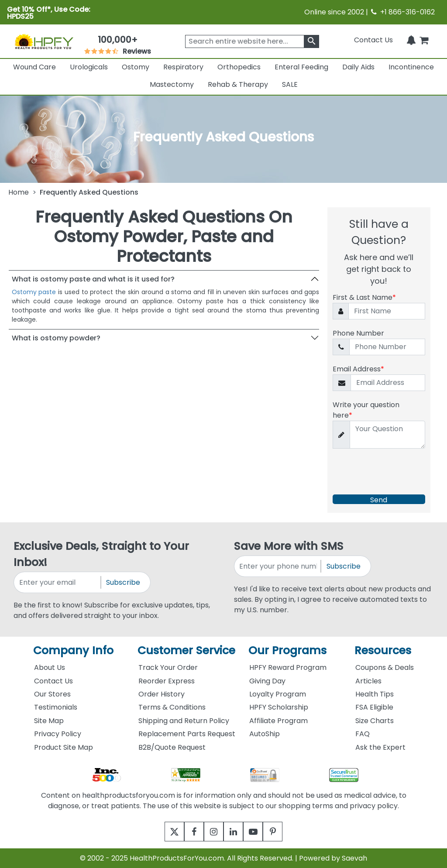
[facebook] (187, 832)
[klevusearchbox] (311, 41)
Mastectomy (172, 84)
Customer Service (186, 650)
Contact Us (373, 40)
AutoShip (265, 734)
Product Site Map (64, 747)
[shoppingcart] (424, 40)
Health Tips (375, 694)
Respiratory (183, 67)
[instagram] (211, 832)
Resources (383, 650)
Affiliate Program (279, 721)
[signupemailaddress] (58, 582)
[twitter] (163, 832)
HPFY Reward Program (288, 667)
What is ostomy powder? (56, 338)
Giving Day (267, 681)
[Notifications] (411, 40)
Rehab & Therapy (238, 84)
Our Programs (287, 650)
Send (379, 499)
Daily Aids (358, 67)
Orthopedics (239, 67)
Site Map (49, 721)
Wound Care (34, 67)
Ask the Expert (380, 747)
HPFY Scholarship (279, 707)
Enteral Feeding (301, 67)
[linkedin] (236, 832)
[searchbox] (252, 41)
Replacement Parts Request (187, 734)
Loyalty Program (278, 694)
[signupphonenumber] (278, 566)
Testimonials (56, 707)
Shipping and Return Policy (184, 721)
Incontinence (411, 67)
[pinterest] (284, 832)
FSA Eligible (374, 707)
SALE (290, 84)
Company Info (73, 650)
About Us (50, 667)
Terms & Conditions (172, 707)
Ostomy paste (34, 292)
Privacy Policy (58, 734)
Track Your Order (168, 667)
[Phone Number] (387, 347)
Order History (162, 694)
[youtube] (260, 832)
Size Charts (375, 721)
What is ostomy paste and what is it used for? (93, 279)
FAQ (363, 734)
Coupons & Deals (385, 667)
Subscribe (123, 582)
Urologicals (89, 67)
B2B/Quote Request (172, 747)
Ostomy (136, 67)
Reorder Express (167, 681)
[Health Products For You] (44, 41)
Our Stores (52, 694)
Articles (368, 681)
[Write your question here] (387, 435)
